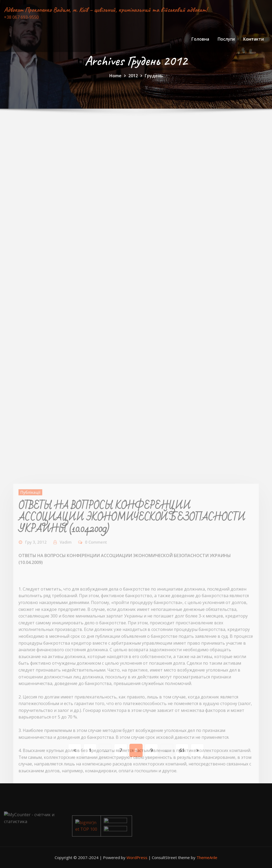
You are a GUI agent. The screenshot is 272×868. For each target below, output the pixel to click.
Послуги (226, 39)
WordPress (137, 857)
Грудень (154, 78)
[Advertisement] (137, 174)
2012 (133, 78)
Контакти (254, 39)
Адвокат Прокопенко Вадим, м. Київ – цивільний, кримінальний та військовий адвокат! (105, 10)
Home (115, 78)
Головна (200, 39)
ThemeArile (207, 857)
